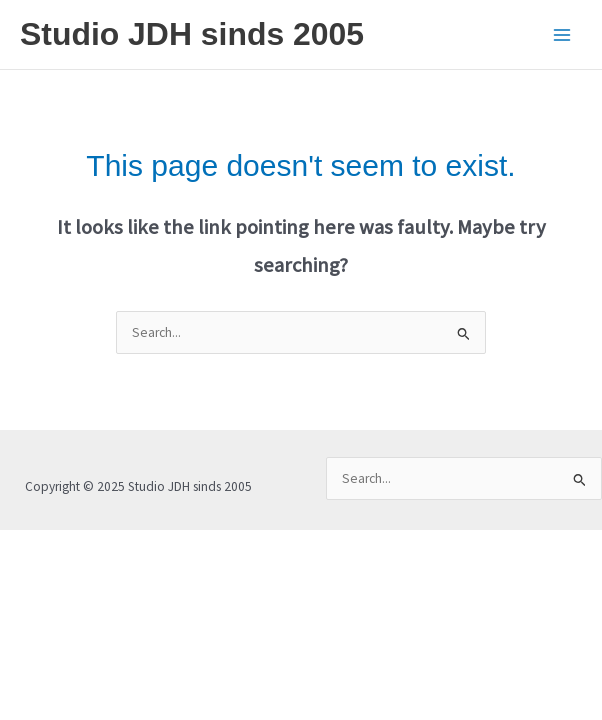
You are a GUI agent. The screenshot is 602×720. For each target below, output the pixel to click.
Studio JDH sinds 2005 (192, 34)
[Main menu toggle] (562, 34)
